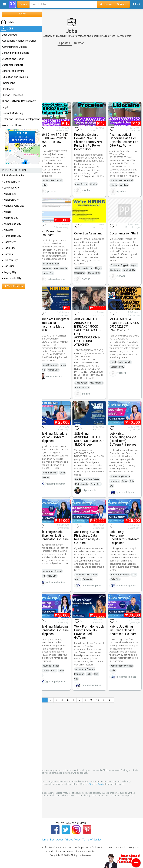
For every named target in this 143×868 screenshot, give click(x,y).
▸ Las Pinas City (11, 188)
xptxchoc (51, 191)
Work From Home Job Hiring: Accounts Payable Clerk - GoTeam (89, 632)
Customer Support (84, 268)
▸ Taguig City (9, 272)
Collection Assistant (88, 233)
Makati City (53, 370)
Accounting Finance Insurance (19, 41)
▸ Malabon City (10, 200)
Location (106, 4)
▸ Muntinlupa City (12, 224)
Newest (79, 43)
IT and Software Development (19, 101)
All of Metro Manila (13, 176)
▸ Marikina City (10, 218)
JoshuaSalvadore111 (57, 279)
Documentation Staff (124, 233)
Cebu (62, 473)
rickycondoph (89, 490)
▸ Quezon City (10, 260)
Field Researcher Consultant (50, 233)
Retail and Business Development (21, 119)
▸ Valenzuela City (12, 278)
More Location (13, 286)
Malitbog (124, 185)
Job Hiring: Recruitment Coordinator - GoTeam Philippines (124, 537)
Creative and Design (13, 59)
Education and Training (15, 77)
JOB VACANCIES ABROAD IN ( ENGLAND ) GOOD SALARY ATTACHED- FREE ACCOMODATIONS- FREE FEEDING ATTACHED (88, 332)
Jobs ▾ (24, 4)
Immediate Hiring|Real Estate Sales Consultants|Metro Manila (54, 325)
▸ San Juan (8, 266)
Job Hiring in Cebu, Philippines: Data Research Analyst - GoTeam (87, 537)
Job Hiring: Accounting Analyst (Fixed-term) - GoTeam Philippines (123, 439)
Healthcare (8, 89)
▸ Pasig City (8, 248)
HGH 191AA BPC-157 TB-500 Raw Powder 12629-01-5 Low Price (53, 140)
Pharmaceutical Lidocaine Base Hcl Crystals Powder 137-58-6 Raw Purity (124, 140)
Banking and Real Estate (87, 479)
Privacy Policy (73, 840)
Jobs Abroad (81, 184)
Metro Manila (61, 268)
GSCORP (86, 279)
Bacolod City (94, 273)
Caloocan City (47, 273)
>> (111, 700)
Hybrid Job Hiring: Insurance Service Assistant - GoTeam (123, 630)
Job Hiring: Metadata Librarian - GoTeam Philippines (53, 437)
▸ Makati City (9, 194)
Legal (113, 362)
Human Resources (49, 365)
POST (22, 14)
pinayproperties (54, 376)
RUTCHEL (122, 373)
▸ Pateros (7, 254)
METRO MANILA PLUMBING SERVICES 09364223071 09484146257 (124, 325)
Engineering (9, 83)
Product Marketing (12, 113)
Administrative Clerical (51, 180)
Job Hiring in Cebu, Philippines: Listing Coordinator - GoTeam (54, 536)
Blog (52, 840)
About (60, 840)
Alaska (43, 185)
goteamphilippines (56, 484)
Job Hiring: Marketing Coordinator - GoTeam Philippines (54, 630)
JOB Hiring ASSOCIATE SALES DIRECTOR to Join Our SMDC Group (89, 439)
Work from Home (12, 125)
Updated (65, 43)
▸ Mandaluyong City (13, 206)
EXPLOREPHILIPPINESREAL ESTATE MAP (22, 137)
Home (44, 840)
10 (98, 700)
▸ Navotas (8, 230)
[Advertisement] (71, 74)
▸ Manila (7, 212)
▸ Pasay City (9, 242)
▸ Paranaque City (11, 236)
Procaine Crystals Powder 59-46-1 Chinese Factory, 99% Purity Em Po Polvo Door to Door (89, 142)
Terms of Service (97, 784)
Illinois (114, 185)
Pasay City (96, 484)
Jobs (7, 29)
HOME (8, 22)
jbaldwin (86, 394)
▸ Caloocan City (11, 182)
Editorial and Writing (13, 71)
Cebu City (44, 477)
